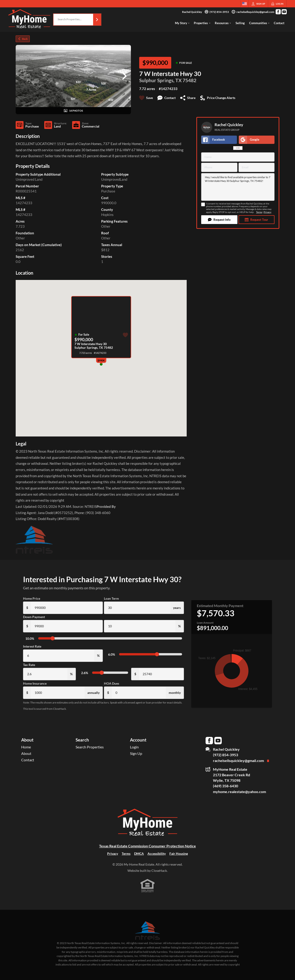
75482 (189, 80)
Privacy (267, 212)
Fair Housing (179, 854)
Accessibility (157, 854)
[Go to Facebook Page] (278, 12)
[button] (97, 20)
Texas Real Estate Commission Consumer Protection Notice (147, 846)
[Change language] (245, 4)
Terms (259, 212)
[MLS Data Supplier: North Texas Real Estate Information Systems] (147, 931)
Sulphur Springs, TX (160, 80)
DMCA (139, 854)
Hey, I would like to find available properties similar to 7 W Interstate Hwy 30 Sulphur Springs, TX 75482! (238, 187)
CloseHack (159, 871)
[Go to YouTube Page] (284, 12)
